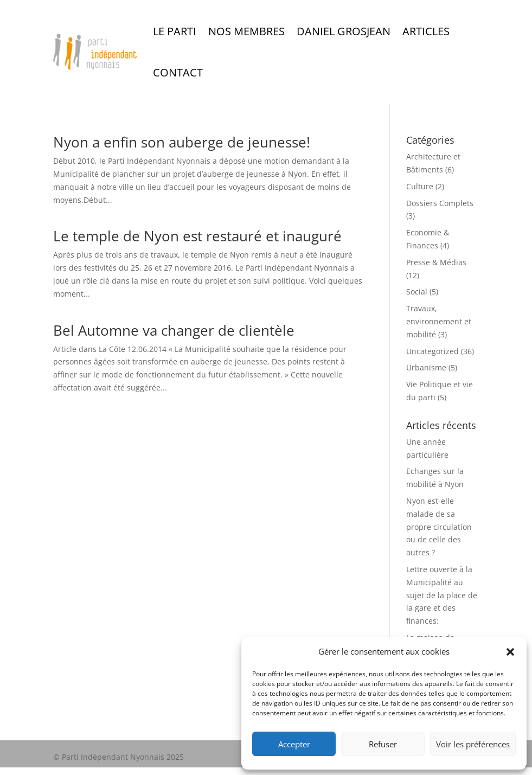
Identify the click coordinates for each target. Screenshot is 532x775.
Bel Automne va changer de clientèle (174, 330)
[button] (510, 652)
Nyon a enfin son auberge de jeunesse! (182, 142)
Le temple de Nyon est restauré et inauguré (197, 236)
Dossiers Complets (440, 203)
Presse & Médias (436, 262)
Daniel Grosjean (344, 31)
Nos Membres (246, 31)
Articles (426, 31)
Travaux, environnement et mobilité (439, 321)
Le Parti (175, 31)
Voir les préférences (473, 744)
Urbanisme (426, 367)
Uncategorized (432, 351)
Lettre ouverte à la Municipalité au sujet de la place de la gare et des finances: (442, 595)
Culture (420, 186)
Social (417, 292)
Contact (178, 72)
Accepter (294, 744)
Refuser (383, 744)
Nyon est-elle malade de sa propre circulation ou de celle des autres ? (439, 527)
